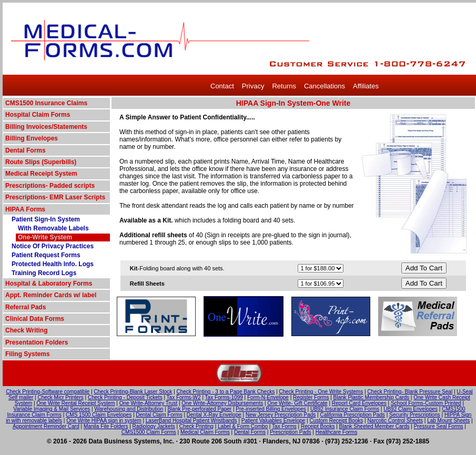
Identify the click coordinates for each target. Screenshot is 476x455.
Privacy (253, 86)
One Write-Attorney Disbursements (222, 403)
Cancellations (325, 86)
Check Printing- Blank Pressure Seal (410, 392)
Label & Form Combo (243, 426)
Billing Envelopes (32, 138)
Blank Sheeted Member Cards (374, 426)
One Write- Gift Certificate (297, 403)
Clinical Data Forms (35, 319)
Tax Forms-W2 (184, 397)
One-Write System (45, 237)
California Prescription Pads (352, 415)
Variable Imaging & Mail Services (52, 409)
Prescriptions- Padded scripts (50, 186)
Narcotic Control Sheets (395, 421)
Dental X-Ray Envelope (214, 415)
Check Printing (196, 426)
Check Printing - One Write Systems (321, 392)
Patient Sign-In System (46, 219)
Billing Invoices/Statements (46, 127)
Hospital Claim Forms (38, 115)
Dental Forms (26, 150)
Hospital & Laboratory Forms (49, 284)
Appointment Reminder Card (46, 426)
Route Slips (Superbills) (41, 162)
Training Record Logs (44, 273)
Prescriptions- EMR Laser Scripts (55, 197)
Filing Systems (28, 354)
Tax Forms (284, 426)
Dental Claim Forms (159, 415)
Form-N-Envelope (268, 397)
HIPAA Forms (25, 209)
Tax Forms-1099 (224, 397)
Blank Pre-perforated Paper (199, 409)
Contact (222, 86)
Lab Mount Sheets (448, 421)
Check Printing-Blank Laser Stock (133, 392)
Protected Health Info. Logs (53, 264)
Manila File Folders (106, 426)
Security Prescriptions (415, 415)
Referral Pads (26, 307)
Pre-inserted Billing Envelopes (271, 409)
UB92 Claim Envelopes (411, 409)
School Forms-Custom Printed (426, 403)
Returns (284, 86)
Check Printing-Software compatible (48, 392)
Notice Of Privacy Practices (53, 246)
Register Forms (311, 397)
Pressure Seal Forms (439, 426)
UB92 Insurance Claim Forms (345, 409)
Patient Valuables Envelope (274, 421)
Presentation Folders (37, 342)
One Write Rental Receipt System (75, 403)
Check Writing (26, 330)
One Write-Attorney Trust (148, 403)
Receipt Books (318, 426)
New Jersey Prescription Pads (281, 415)
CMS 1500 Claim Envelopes (99, 415)
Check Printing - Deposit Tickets (125, 397)
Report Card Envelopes (359, 403)
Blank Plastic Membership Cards (372, 397)
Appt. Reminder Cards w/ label (51, 295)
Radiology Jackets (154, 426)
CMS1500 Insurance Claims (46, 103)
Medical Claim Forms (205, 432)
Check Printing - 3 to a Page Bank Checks (225, 392)
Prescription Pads (290, 432)
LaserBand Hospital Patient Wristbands (191, 421)
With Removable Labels (53, 228)
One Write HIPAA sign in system (104, 421)
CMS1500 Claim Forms (149, 432)
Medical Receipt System (41, 174)
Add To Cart (424, 268)
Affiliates (366, 86)
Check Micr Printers (61, 397)
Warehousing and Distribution (129, 409)
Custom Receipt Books (337, 421)
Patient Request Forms (46, 255)
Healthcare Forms (336, 432)
